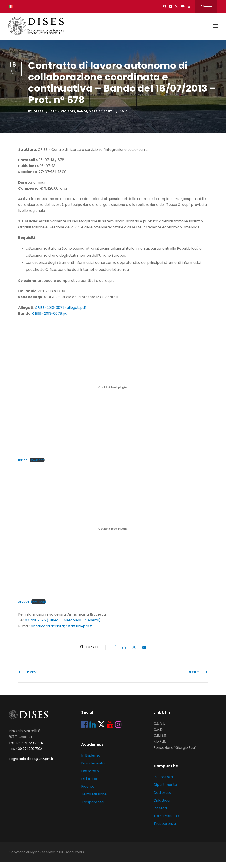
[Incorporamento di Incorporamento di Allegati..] (113, 534)
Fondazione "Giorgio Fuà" (175, 753)
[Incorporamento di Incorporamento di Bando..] (113, 393)
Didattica (89, 784)
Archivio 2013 (63, 117)
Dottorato (90, 777)
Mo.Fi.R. (160, 747)
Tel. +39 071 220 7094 (26, 748)
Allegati (24, 607)
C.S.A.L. (159, 729)
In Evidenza (91, 761)
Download (37, 466)
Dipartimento (93, 769)
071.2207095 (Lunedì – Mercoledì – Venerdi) (62, 626)
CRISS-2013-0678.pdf (50, 319)
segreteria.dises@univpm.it (31, 764)
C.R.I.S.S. (160, 741)
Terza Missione (94, 800)
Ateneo (206, 6)
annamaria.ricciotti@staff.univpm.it (61, 632)
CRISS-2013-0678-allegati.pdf (60, 313)
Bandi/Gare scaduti (95, 117)
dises (39, 117)
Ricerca (88, 792)
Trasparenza (92, 808)
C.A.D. (158, 735)
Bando (23, 466)
